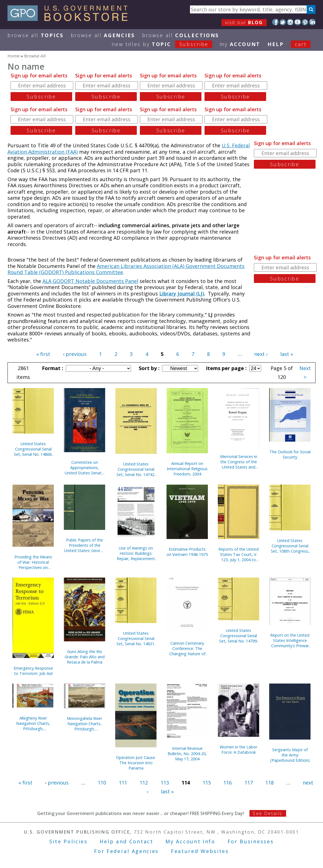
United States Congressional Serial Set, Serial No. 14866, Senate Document (33, 449)
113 (165, 783)
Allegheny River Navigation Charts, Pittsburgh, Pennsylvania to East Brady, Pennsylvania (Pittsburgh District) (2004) (33, 723)
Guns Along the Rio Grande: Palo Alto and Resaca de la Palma (85, 657)
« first (43, 354)
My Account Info (190, 841)
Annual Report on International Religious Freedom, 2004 (187, 469)
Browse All (36, 35)
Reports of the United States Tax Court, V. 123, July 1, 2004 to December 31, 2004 (239, 554)
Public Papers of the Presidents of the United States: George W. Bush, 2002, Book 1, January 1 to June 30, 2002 (84, 545)
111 (123, 783)
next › (261, 354)
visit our (244, 22)
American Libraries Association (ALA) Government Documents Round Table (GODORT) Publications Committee (126, 269)
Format (52, 368)
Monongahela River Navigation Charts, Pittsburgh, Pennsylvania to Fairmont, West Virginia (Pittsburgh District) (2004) (84, 724)
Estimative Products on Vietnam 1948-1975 (187, 552)
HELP (276, 44)
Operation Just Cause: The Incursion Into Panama (136, 763)
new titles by (166, 44)
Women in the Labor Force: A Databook (239, 750)
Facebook (275, 22)
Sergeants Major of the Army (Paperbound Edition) (290, 755)
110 (102, 783)
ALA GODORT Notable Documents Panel (90, 281)
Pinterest (305, 22)
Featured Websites (200, 851)
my (240, 44)
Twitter (283, 22)
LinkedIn (312, 22)
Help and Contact (126, 841)
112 (144, 783)
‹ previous (75, 354)
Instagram (290, 22)
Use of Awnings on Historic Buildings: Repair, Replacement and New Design (136, 553)
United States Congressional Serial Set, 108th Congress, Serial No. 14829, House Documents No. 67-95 (290, 546)
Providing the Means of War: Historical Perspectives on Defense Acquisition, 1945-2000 (33, 562)
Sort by (148, 368)
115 (207, 783)
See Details (268, 813)
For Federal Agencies (126, 851)
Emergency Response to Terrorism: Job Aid (33, 671)
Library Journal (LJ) (182, 293)
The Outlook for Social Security (290, 454)
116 (228, 783)
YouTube (298, 22)
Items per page (226, 368)
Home (14, 56)
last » (287, 354)
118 (269, 783)
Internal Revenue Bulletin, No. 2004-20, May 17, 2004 (187, 754)
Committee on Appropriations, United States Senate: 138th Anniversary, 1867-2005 (85, 468)
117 (249, 783)
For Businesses (251, 841)
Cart (301, 44)
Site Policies (69, 841)
